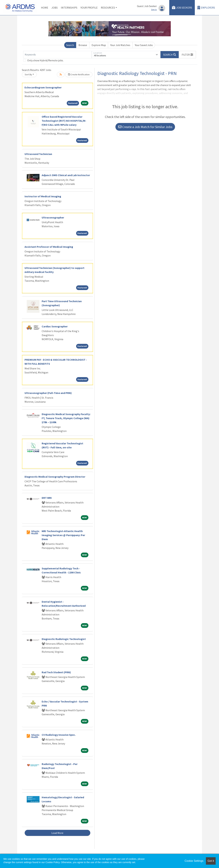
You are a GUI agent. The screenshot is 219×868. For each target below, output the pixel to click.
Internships (69, 8)
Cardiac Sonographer (55, 326)
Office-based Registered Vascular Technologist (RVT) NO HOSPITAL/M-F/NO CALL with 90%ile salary (64, 121)
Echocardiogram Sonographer (43, 87)
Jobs (55, 8)
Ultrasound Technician (38, 154)
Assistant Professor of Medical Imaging (49, 247)
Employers (206, 8)
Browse (83, 45)
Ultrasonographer (53, 217)
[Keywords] (57, 55)
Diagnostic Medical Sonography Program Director (55, 477)
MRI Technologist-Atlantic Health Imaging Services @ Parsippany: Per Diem (63, 535)
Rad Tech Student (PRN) (56, 672)
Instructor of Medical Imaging (43, 196)
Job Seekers (182, 8)
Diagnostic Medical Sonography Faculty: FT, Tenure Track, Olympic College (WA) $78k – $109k (66, 418)
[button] (187, 55)
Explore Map (99, 45)
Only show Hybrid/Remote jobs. (45, 60)
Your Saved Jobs (144, 45)
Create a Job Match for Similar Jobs (145, 127)
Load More (57, 833)
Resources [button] (108, 8)
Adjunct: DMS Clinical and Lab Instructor (66, 175)
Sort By (28, 74)
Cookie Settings (194, 861)
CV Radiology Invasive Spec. (59, 735)
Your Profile (89, 8)
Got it (211, 861)
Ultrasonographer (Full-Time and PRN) (48, 393)
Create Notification (79, 74)
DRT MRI (47, 498)
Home (45, 8)
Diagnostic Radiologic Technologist (64, 639)
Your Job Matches (120, 45)
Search (70, 45)
